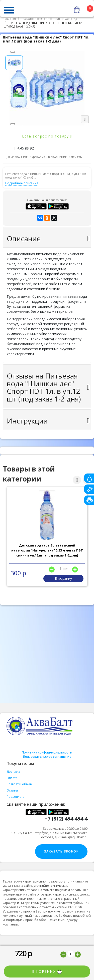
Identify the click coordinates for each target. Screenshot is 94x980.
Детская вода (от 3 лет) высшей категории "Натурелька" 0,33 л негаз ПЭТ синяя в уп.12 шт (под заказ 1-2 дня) (47, 550)
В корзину (47, 971)
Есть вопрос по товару (47, 136)
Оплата (12, 778)
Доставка (13, 772)
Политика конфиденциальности (47, 752)
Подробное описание (22, 183)
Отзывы (12, 790)
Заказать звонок (61, 851)
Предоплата (15, 797)
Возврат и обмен (19, 784)
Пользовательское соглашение (47, 757)
